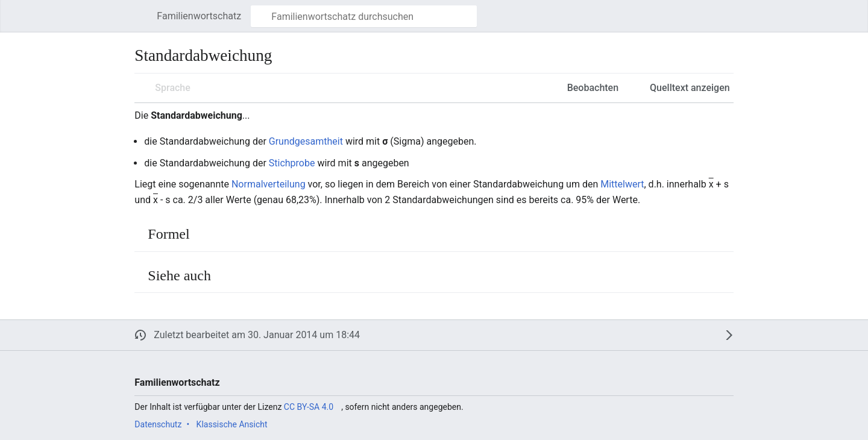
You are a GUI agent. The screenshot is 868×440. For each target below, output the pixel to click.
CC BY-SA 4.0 (309, 407)
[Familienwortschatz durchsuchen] (364, 16)
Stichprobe (292, 163)
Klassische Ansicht (232, 424)
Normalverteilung (269, 184)
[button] (140, 16)
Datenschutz (158, 424)
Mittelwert (622, 184)
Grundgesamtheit (306, 141)
